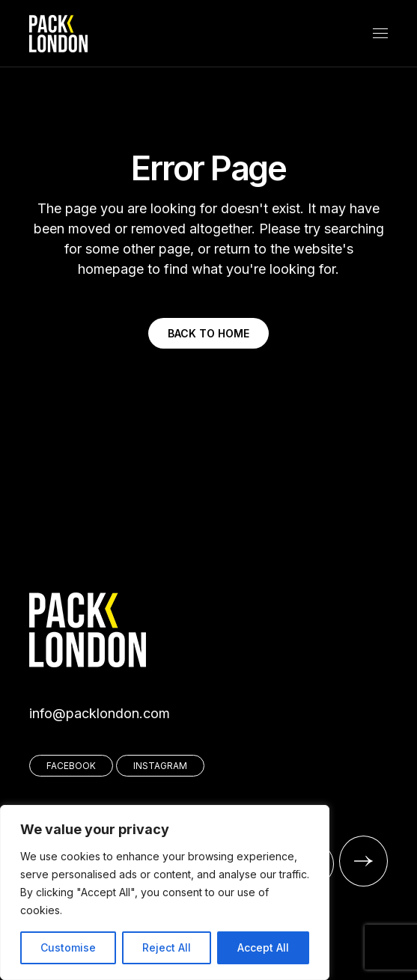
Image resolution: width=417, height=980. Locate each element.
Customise (68, 947)
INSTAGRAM (160, 766)
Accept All (263, 947)
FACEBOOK (71, 766)
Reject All (167, 947)
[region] (165, 892)
